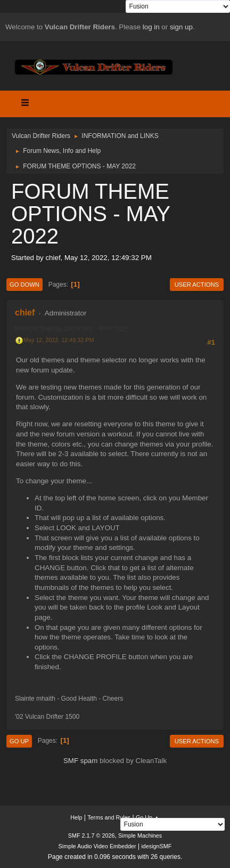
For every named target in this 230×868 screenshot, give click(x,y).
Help (76, 817)
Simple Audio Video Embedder (97, 846)
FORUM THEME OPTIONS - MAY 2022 (71, 329)
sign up (181, 27)
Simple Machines (140, 835)
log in (151, 27)
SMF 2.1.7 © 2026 (92, 835)
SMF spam (80, 761)
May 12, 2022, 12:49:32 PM (59, 340)
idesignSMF (156, 846)
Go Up (19, 741)
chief (25, 313)
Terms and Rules (109, 817)
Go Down (24, 285)
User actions (197, 285)
